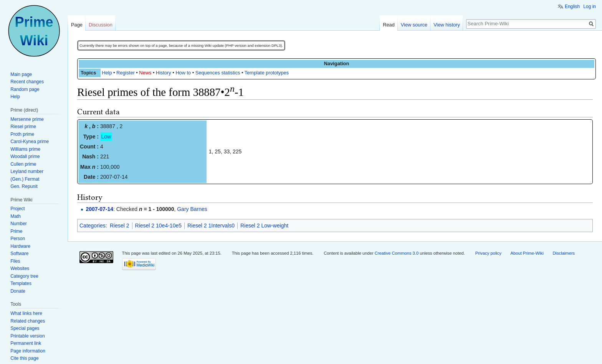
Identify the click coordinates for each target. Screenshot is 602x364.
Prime (16, 231)
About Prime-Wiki (527, 253)
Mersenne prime (27, 119)
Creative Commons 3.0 (397, 253)
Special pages (25, 328)
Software (19, 254)
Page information (28, 351)
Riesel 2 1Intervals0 (211, 226)
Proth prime (22, 134)
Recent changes (27, 82)
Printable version (27, 336)
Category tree (24, 276)
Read (389, 25)
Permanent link (26, 343)
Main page (21, 74)
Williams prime (25, 149)
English (572, 7)
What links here (26, 313)
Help (107, 73)
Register (126, 73)
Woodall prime (25, 156)
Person (18, 239)
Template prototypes (267, 73)
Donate (18, 291)
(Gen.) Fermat (25, 179)
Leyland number (27, 171)
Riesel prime (23, 127)
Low (106, 137)
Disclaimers (564, 253)
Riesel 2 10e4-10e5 (158, 226)
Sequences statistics (218, 73)
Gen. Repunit (24, 186)
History (164, 73)
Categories (93, 226)
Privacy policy (488, 253)
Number (19, 224)
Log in (590, 7)
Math (16, 216)
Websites (20, 268)
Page (77, 25)
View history (447, 25)
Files (15, 261)
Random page (25, 89)
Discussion (101, 25)
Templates (21, 283)
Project (17, 209)
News (145, 73)
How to (183, 73)
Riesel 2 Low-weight (264, 226)
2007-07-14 (99, 209)
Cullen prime (23, 164)
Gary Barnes (192, 209)
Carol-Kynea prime (30, 142)
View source (414, 25)
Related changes (28, 321)
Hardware (20, 246)
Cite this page (24, 358)
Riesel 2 (120, 226)
